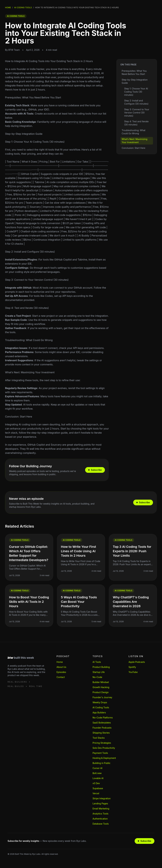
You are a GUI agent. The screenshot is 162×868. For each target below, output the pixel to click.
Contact (61, 677)
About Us (61, 667)
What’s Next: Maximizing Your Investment (30, 372)
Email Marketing (101, 809)
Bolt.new (97, 773)
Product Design (101, 692)
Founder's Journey (102, 697)
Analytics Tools (100, 814)
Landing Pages (100, 803)
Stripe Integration (102, 798)
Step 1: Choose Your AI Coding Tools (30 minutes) (35, 142)
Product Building (101, 667)
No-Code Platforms (103, 718)
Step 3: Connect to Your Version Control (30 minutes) (37, 280)
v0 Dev (96, 783)
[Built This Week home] (27, 658)
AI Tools (97, 662)
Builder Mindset (101, 682)
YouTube (133, 672)
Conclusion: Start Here (19, 417)
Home (8, 8)
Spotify (132, 667)
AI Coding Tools (101, 707)
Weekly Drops (100, 702)
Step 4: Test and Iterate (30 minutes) (27, 308)
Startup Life (99, 672)
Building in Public (101, 763)
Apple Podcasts (137, 662)
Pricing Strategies (102, 743)
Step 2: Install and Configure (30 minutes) (30, 252)
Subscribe (95, 470)
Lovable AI (98, 778)
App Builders (99, 712)
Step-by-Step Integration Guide (24, 134)
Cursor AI (97, 768)
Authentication (100, 819)
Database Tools (101, 824)
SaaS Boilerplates (102, 723)
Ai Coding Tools (23, 8)
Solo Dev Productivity (104, 748)
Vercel (96, 793)
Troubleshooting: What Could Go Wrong (29, 340)
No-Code (97, 677)
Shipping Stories (101, 733)
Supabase (98, 788)
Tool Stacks (99, 738)
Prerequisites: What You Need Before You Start (33, 97)
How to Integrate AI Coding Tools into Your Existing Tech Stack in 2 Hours (49, 61)
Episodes (61, 672)
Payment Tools (100, 753)
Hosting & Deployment (104, 758)
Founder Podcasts (102, 728)
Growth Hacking (101, 687)
